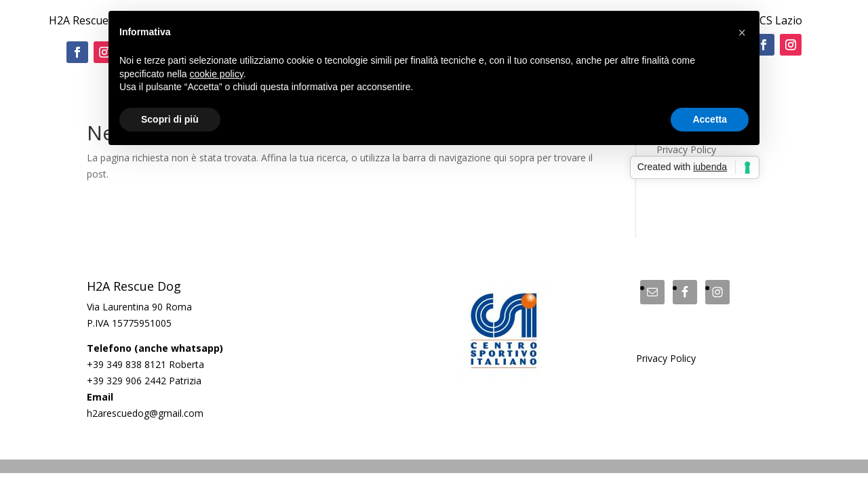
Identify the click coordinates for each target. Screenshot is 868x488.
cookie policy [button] (217, 74)
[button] (742, 33)
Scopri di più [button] (170, 119)
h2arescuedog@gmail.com (145, 413)
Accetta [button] (710, 119)
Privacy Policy (666, 358)
